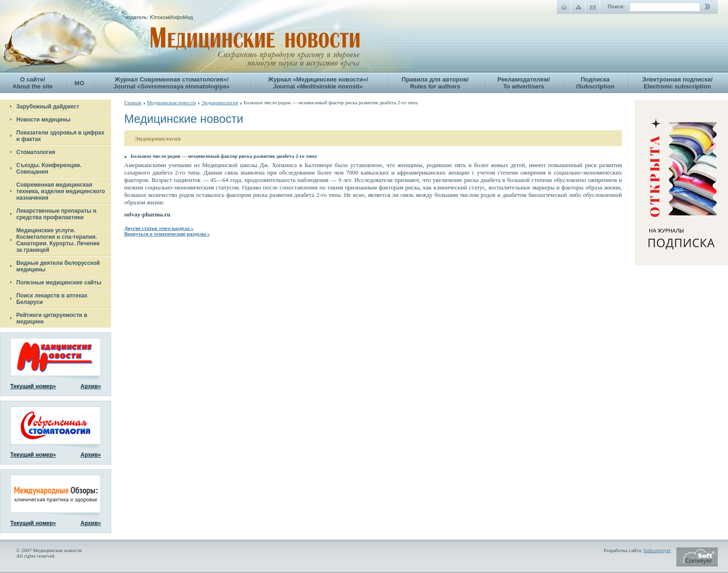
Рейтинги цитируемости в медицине (52, 318)
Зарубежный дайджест (48, 107)
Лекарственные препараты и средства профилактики (56, 214)
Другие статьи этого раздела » (159, 228)
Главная (133, 102)
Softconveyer (657, 550)
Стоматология (36, 152)
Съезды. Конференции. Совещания (49, 169)
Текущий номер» (33, 386)
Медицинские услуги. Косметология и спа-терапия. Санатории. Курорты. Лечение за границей (58, 240)
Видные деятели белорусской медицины (58, 266)
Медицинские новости (171, 102)
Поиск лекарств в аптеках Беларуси (52, 299)
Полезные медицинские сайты (59, 283)
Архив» (91, 386)
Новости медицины (43, 120)
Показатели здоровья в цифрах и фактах (60, 136)
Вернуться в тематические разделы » (167, 234)
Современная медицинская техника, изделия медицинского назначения (61, 191)
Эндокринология (220, 102)
